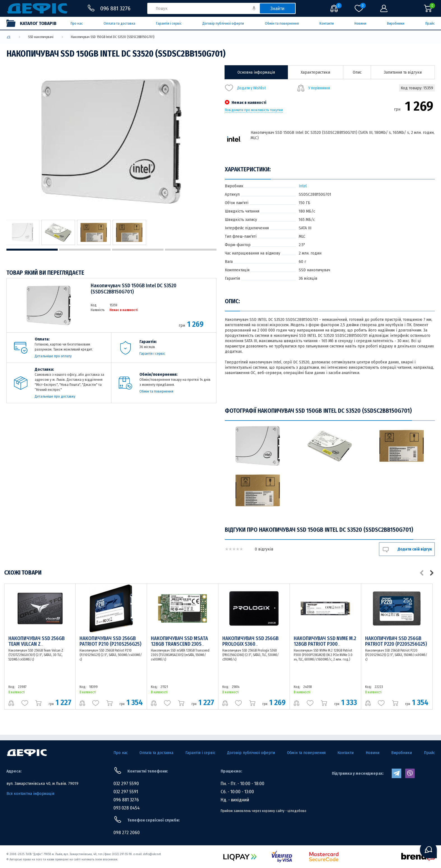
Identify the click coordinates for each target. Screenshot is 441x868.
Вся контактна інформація (30, 794)
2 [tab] (85, 250)
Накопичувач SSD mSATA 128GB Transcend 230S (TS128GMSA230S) (179, 644)
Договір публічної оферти (223, 23)
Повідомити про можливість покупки (254, 110)
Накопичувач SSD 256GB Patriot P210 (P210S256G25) (110, 641)
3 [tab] (138, 250)
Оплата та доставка (119, 23)
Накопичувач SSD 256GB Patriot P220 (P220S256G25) (396, 641)
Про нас (77, 23)
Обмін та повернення (282, 23)
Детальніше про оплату (53, 356)
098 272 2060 (127, 833)
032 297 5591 (126, 792)
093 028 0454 (127, 808)
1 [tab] (32, 250)
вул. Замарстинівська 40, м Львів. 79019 (42, 783)
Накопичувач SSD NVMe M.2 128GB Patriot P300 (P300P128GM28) (325, 644)
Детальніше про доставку (55, 396)
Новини (360, 23)
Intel (303, 186)
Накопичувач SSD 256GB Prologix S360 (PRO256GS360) (250, 644)
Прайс (430, 23)
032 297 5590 (126, 784)
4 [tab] (191, 250)
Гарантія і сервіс (169, 23)
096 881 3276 (126, 800)
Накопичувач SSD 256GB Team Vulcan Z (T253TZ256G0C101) (37, 644)
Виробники (396, 23)
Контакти (327, 23)
